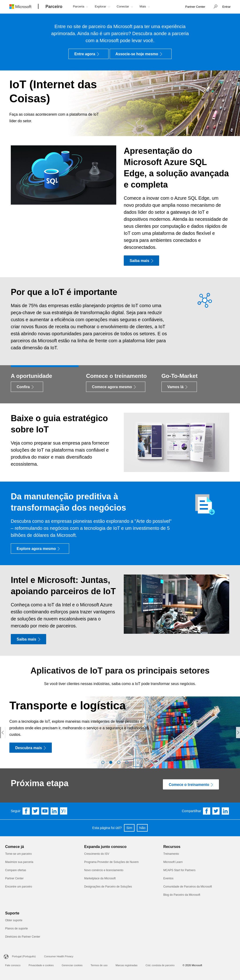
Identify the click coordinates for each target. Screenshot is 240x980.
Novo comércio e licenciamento (104, 870)
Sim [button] (129, 828)
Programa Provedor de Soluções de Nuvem (111, 862)
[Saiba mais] (141, 261)
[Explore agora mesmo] (40, 549)
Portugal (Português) (24, 956)
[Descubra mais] (31, 748)
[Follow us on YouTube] (45, 811)
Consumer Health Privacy (59, 956)
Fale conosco (13, 965)
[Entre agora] (88, 54)
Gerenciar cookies (72, 965)
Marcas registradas (127, 965)
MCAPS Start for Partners (179, 870)
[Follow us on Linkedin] (54, 811)
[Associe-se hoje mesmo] (141, 54)
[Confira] (27, 387)
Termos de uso (99, 965)
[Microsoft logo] (24, 6)
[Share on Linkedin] (225, 811)
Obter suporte (14, 920)
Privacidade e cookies (41, 965)
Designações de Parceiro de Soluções (108, 887)
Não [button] (142, 828)
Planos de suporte (17, 928)
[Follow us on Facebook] (26, 811)
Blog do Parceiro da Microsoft (182, 895)
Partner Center (14, 878)
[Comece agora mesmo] (116, 387)
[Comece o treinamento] (191, 785)
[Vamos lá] (179, 387)
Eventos (168, 878)
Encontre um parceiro (19, 887)
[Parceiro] (54, 7)
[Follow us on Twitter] (36, 811)
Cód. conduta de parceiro (160, 965)
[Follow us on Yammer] (64, 811)
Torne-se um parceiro (18, 854)
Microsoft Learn (173, 862)
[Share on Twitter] (216, 811)
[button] (214, 7)
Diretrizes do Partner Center (23, 937)
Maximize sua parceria (19, 862)
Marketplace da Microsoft (100, 878)
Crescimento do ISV (97, 854)
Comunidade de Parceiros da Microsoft (188, 887)
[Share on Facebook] (207, 811)
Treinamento (171, 854)
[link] (195, 7)
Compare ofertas (16, 870)
